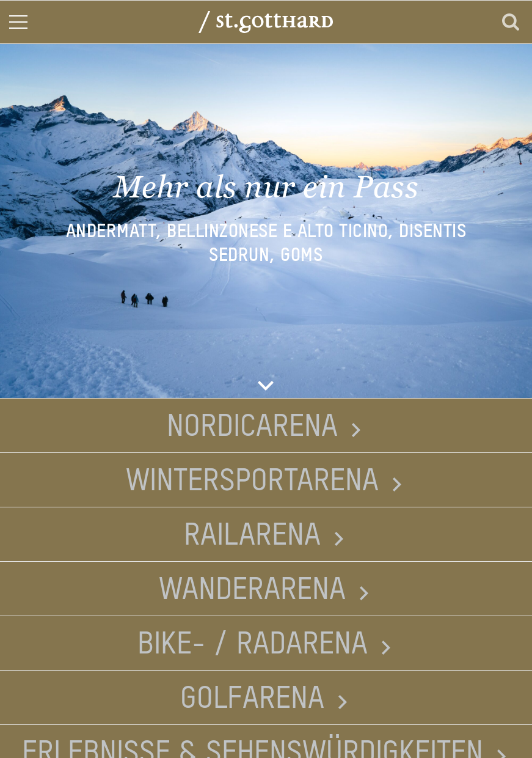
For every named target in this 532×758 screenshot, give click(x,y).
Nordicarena (252, 427)
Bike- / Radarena (253, 645)
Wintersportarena (252, 482)
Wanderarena (252, 591)
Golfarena (252, 699)
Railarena (252, 536)
